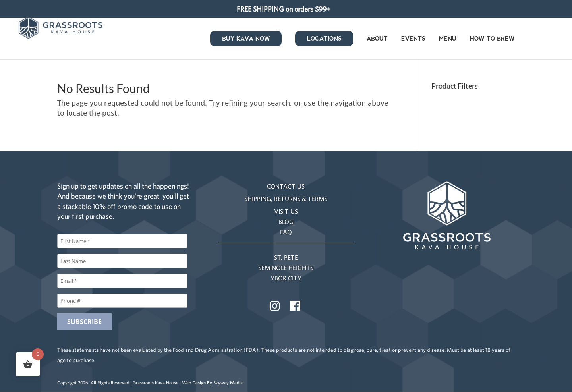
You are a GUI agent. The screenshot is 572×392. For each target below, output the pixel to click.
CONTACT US (286, 186)
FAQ (286, 232)
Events (413, 39)
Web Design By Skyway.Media (212, 383)
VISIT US (286, 211)
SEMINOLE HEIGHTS (286, 268)
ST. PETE (286, 257)
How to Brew (492, 39)
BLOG (286, 222)
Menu (448, 39)
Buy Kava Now (246, 39)
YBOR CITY (286, 278)
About (377, 39)
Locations (324, 39)
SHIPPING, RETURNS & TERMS (286, 199)
